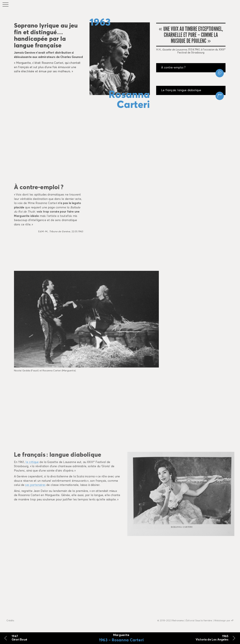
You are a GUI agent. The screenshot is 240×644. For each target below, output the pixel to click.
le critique (32, 462)
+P (232, 621)
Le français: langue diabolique (181, 90)
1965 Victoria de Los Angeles (212, 638)
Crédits (10, 621)
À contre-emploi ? (173, 68)
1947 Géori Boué (19, 638)
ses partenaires (35, 485)
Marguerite (121, 635)
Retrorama (178, 621)
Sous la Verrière (204, 621)
